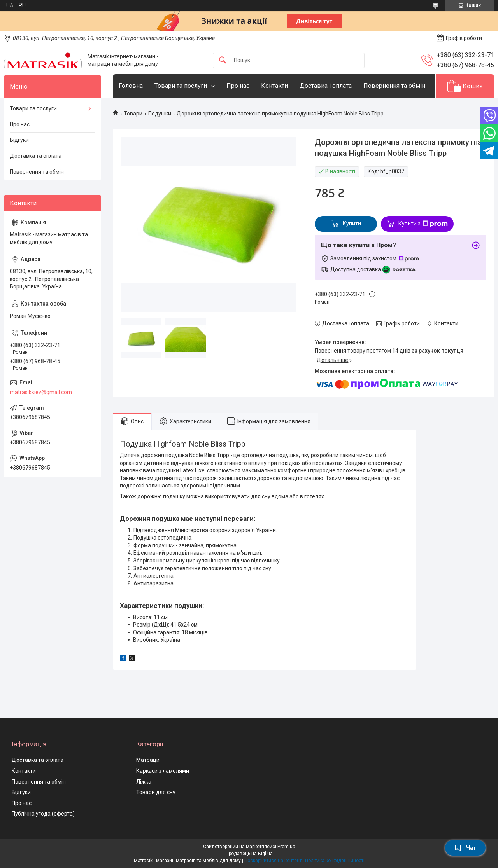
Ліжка (144, 782)
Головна (131, 86)
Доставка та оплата (36, 156)
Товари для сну (156, 792)
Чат (465, 848)
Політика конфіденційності (335, 861)
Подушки (160, 114)
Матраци (148, 760)
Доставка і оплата (326, 86)
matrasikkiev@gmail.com (41, 392)
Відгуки (19, 140)
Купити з (423, 224)
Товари (133, 114)
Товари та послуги (181, 86)
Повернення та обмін (394, 86)
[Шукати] (223, 60)
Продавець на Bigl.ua (249, 854)
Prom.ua (286, 847)
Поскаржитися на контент (273, 861)
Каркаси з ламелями (163, 771)
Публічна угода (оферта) (43, 814)
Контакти (274, 86)
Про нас (238, 86)
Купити (352, 224)
